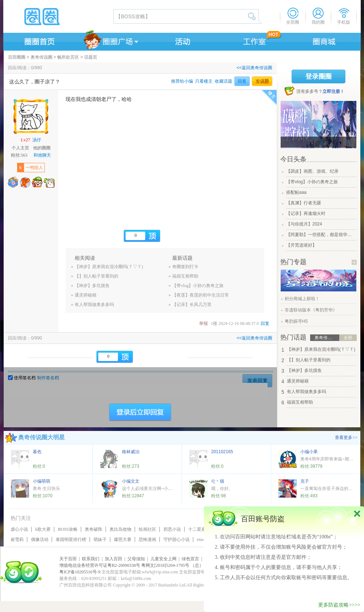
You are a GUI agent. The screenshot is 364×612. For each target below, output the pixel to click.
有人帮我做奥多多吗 (94, 305)
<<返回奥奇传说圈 (254, 68)
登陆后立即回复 (140, 412)
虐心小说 (19, 529)
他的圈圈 (42, 148)
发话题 (262, 81)
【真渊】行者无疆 (304, 203)
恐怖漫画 (147, 540)
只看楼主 (204, 81)
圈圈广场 (110, 40)
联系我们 (91, 559)
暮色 (37, 452)
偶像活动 (40, 540)
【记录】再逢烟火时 (306, 213)
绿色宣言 (190, 559)
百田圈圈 (17, 57)
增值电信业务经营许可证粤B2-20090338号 (100, 565)
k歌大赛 (43, 529)
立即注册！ (333, 91)
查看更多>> (346, 438)
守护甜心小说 (177, 540)
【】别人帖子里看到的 (96, 276)
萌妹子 (100, 540)
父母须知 (136, 559)
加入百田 (114, 559)
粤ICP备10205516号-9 (80, 572)
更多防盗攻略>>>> (339, 605)
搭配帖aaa (296, 192)
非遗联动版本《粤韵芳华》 (311, 310)
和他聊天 (42, 155)
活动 (182, 40)
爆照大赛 (123, 540)
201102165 (222, 452)
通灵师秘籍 (86, 295)
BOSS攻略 (68, 529)
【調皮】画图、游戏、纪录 (312, 171)
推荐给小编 (182, 81)
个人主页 (20, 148)
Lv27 (25, 140)
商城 (324, 40)
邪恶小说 (172, 529)
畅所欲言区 (68, 57)
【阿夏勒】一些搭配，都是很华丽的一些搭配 (321, 235)
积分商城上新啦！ (302, 299)
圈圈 (58, 16)
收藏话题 (223, 81)
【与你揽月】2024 (304, 224)
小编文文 (131, 481)
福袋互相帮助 (185, 276)
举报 (203, 323)
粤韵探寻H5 (296, 321)
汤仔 (37, 140)
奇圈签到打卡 (185, 267)
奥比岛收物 (120, 529)
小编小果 (309, 452)
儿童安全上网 (163, 559)
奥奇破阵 (94, 529)
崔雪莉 (17, 540)
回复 (242, 81)
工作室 (253, 40)
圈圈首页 (39, 40)
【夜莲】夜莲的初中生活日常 (201, 295)
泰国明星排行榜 (71, 540)
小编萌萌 (41, 481)
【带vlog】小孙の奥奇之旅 (198, 286)
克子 (305, 481)
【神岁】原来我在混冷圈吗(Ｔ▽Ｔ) (109, 267)
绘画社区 (147, 529)
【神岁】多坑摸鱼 (92, 286)
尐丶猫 (218, 481)
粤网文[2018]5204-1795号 (165, 565)
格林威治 (131, 452)
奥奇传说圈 (41, 57)
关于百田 (68, 559)
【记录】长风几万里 (192, 305)
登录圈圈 (318, 76)
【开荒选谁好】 (301, 245)
